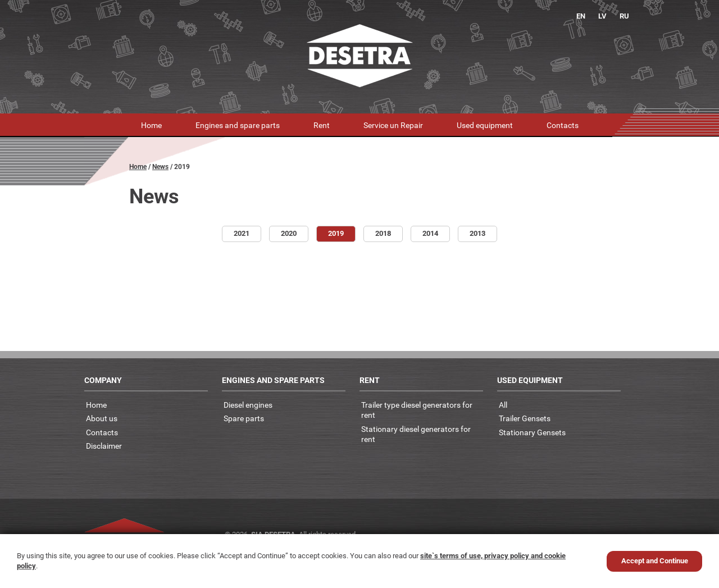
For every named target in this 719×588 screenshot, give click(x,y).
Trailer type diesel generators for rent (417, 410)
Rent (322, 125)
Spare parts (244, 418)
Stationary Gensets (532, 432)
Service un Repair (393, 125)
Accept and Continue (655, 561)
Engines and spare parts (238, 125)
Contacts (563, 125)
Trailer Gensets (525, 418)
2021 (242, 233)
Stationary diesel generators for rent (416, 434)
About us (102, 418)
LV (602, 16)
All (503, 405)
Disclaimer (104, 446)
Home (151, 125)
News (160, 167)
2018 (383, 233)
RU (624, 16)
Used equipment (485, 125)
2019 (336, 233)
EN (581, 16)
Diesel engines (248, 405)
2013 (477, 233)
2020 (289, 233)
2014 (430, 233)
